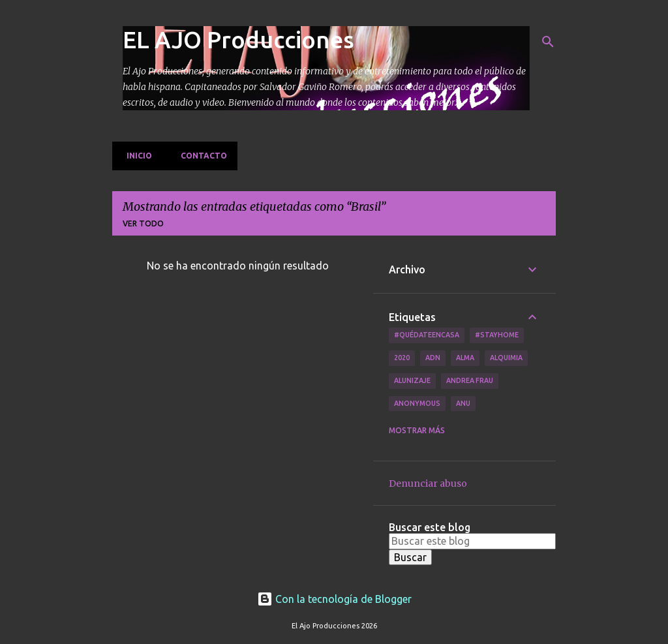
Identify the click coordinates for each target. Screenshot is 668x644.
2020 (402, 358)
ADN (433, 358)
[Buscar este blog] (472, 541)
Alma (465, 358)
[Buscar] (548, 42)
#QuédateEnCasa (427, 335)
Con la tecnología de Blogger (334, 599)
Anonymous (417, 403)
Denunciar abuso (428, 483)
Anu (463, 403)
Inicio (135, 156)
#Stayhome (497, 335)
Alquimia (506, 358)
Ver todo (143, 223)
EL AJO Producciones (238, 39)
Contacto (200, 156)
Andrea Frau (470, 380)
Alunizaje (412, 380)
